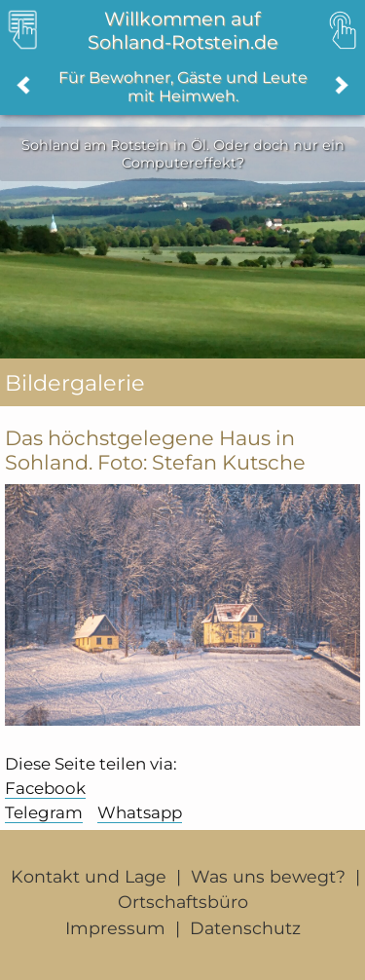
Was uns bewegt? (268, 876)
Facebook (45, 788)
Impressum (115, 928)
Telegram (44, 812)
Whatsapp (140, 812)
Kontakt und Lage (89, 876)
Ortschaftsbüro (183, 902)
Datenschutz (245, 928)
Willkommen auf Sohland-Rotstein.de (183, 30)
